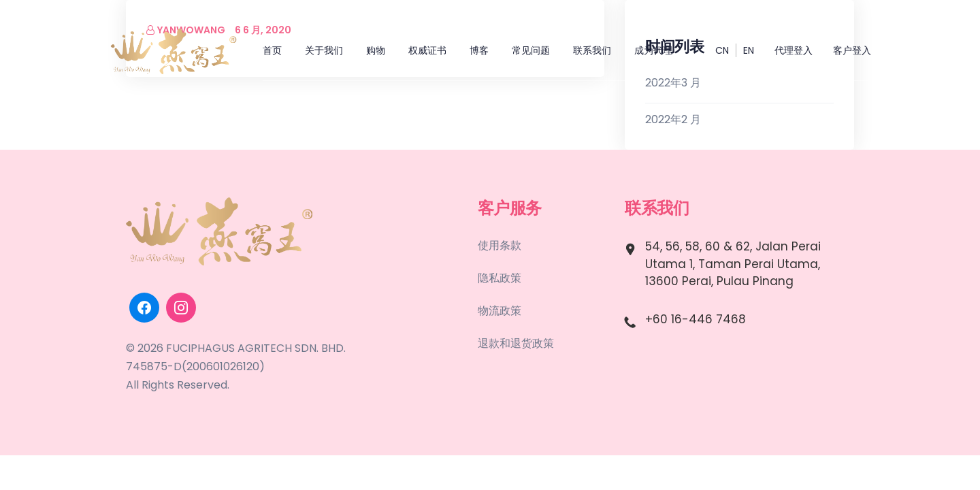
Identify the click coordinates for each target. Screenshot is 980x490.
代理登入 (794, 50)
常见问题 (531, 50)
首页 (272, 50)
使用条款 (500, 245)
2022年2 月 (673, 119)
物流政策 (500, 311)
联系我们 (592, 50)
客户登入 (852, 50)
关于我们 (324, 50)
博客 (479, 50)
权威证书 (427, 50)
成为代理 (653, 50)
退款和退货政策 (516, 343)
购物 (376, 50)
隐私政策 (500, 278)
